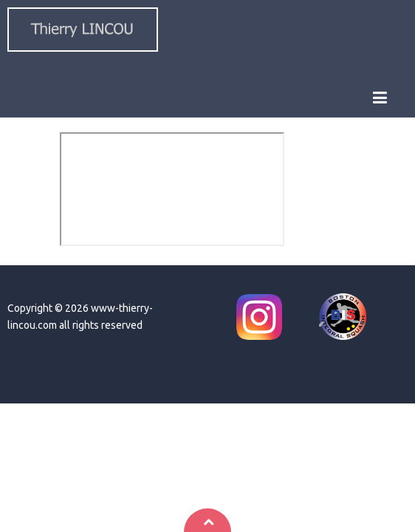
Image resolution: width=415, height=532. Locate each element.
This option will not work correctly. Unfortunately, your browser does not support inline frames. (172, 189)
